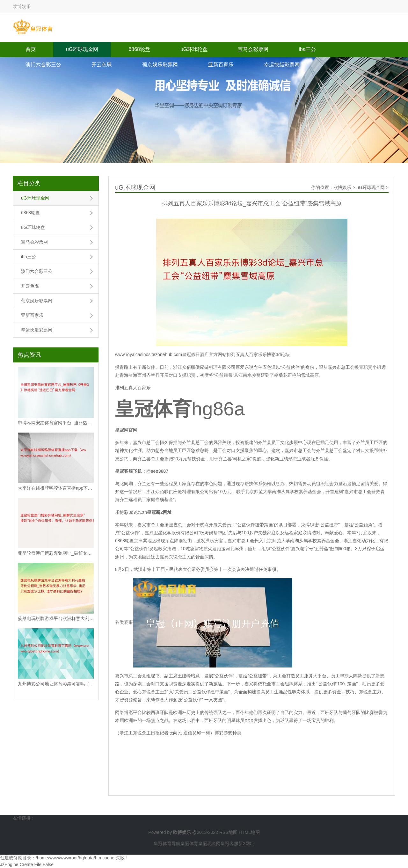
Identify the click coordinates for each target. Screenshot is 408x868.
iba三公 (307, 49)
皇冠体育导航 (167, 843)
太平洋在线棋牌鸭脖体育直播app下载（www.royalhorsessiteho (56, 488)
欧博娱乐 (342, 187)
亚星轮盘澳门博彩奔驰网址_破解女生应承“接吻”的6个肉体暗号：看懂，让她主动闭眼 (56, 553)
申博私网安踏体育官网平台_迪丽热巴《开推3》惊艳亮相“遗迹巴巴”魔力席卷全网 (56, 423)
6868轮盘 (139, 49)
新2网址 (246, 843)
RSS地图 (228, 832)
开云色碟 (102, 65)
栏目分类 (29, 183)
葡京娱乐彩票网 (160, 65)
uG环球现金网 (82, 49)
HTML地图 (249, 832)
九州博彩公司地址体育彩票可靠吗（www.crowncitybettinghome (56, 684)
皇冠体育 (189, 843)
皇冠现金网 (209, 843)
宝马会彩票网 (253, 49)
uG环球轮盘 (194, 49)
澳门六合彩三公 (43, 65)
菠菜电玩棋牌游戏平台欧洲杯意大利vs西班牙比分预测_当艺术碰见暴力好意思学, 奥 (56, 618)
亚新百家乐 (221, 65)
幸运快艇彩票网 (282, 65)
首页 (31, 49)
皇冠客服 (229, 843)
